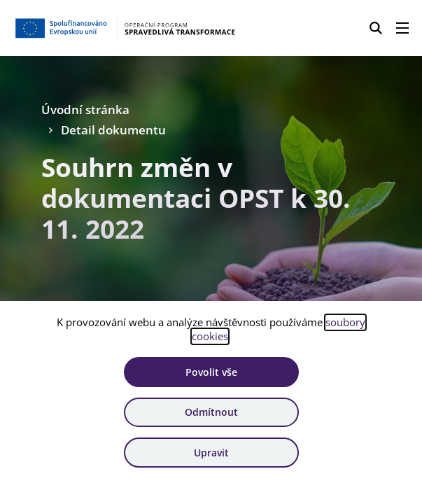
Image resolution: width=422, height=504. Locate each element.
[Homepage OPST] (125, 28)
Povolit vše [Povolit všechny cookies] (211, 372)
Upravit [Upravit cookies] (211, 453)
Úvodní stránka (85, 110)
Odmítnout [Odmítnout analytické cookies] (211, 412)
